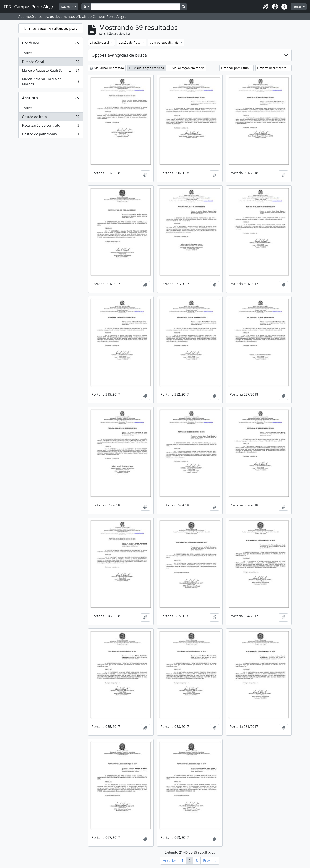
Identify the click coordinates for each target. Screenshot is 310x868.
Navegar (67, 7)
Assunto (30, 98)
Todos (27, 53)
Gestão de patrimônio (51, 135)
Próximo (210, 861)
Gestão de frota (51, 118)
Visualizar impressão (107, 68)
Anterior (170, 861)
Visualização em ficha (147, 68)
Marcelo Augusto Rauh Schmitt (51, 71)
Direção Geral (51, 63)
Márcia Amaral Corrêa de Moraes (51, 82)
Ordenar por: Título (235, 68)
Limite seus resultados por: (51, 28)
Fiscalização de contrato (51, 126)
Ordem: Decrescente (272, 68)
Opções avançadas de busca (119, 55)
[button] (266, 7)
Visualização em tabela (186, 68)
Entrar (297, 7)
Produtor (31, 43)
